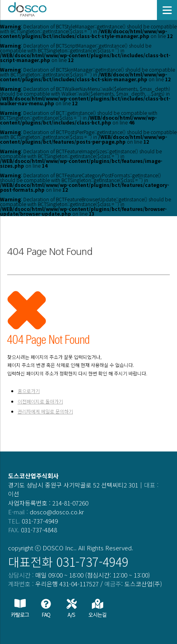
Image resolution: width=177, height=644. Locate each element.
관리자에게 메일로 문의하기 (45, 411)
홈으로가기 (29, 391)
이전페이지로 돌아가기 (40, 401)
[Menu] (167, 10)
